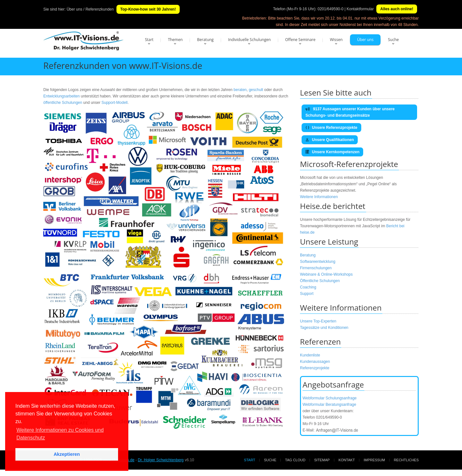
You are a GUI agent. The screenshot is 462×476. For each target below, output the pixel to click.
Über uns (365, 40)
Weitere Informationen (319, 197)
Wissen (336, 40)
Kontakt (347, 460)
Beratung (205, 40)
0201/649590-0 (331, 9)
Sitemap (322, 460)
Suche (393, 40)
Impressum (374, 460)
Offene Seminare (300, 40)
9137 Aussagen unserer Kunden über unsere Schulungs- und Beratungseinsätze (350, 112)
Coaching (308, 287)
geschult (256, 90)
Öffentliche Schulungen (320, 281)
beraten (240, 90)
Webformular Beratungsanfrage (329, 405)
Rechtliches (406, 460)
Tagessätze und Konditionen (324, 328)
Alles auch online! (397, 9)
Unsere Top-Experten (318, 321)
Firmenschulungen (316, 268)
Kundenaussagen (315, 362)
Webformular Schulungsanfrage (330, 398)
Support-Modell (114, 103)
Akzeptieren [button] (67, 454)
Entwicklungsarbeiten (62, 96)
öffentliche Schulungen (63, 103)
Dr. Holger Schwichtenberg (161, 460)
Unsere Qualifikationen (330, 140)
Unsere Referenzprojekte (331, 128)
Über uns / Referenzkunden (90, 9)
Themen (175, 40)
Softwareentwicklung (318, 262)
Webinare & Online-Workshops (326, 274)
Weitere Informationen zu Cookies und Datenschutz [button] (60, 434)
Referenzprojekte (315, 368)
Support (307, 294)
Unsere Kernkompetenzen (332, 152)
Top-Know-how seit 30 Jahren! (148, 9)
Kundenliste (310, 355)
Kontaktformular (360, 9)
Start (149, 40)
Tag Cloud (295, 460)
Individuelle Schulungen (249, 40)
